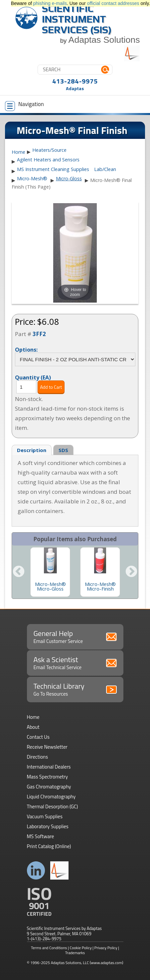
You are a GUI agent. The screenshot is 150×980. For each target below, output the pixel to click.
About (33, 727)
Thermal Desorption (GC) (53, 807)
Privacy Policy (106, 948)
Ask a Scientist (75, 663)
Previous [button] (19, 572)
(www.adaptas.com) (107, 963)
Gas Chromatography (49, 787)
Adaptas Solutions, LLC (70, 963)
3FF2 (39, 334)
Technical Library (75, 689)
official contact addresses (113, 3)
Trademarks (75, 953)
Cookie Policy (81, 948)
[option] (50, 572)
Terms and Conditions (49, 948)
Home (18, 152)
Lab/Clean (105, 169)
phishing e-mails (50, 3)
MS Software (41, 836)
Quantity (33, 377)
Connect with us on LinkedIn (36, 870)
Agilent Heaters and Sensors (48, 160)
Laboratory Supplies (48, 826)
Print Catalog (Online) (49, 846)
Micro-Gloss (69, 178)
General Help (75, 636)
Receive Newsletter (47, 747)
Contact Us (38, 737)
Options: (26, 349)
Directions (38, 757)
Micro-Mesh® (32, 178)
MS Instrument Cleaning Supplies (53, 169)
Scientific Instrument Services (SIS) (77, 19)
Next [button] (131, 572)
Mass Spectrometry (48, 777)
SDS (63, 450)
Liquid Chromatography (51, 797)
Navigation (24, 105)
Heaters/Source (49, 150)
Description (32, 450)
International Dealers (49, 767)
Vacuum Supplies (45, 816)
